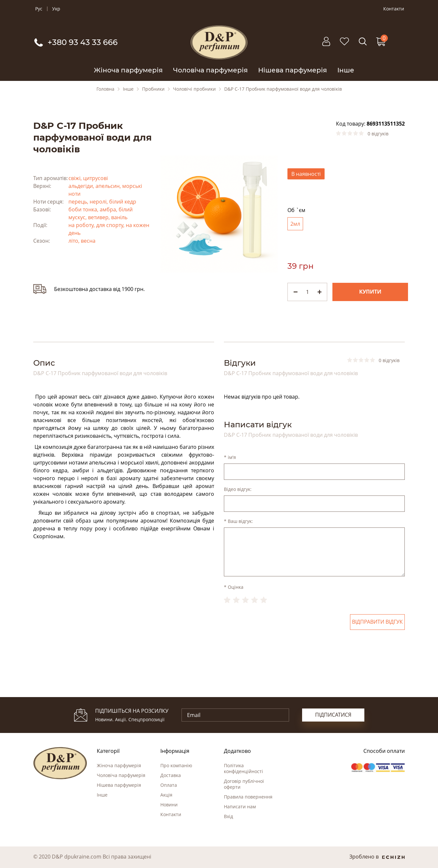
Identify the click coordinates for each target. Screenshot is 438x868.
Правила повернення (248, 797)
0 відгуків (378, 134)
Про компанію (176, 765)
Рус (39, 9)
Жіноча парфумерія (128, 70)
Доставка (171, 775)
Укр (56, 9)
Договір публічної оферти (244, 784)
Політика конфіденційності (243, 768)
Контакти (394, 9)
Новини (169, 805)
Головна (105, 89)
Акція (166, 795)
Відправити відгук (377, 622)
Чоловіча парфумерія (210, 70)
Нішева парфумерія (292, 70)
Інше (346, 70)
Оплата (169, 785)
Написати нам (240, 807)
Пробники (153, 89)
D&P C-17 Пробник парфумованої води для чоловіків (283, 89)
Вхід (228, 816)
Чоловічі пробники (194, 89)
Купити (370, 292)
